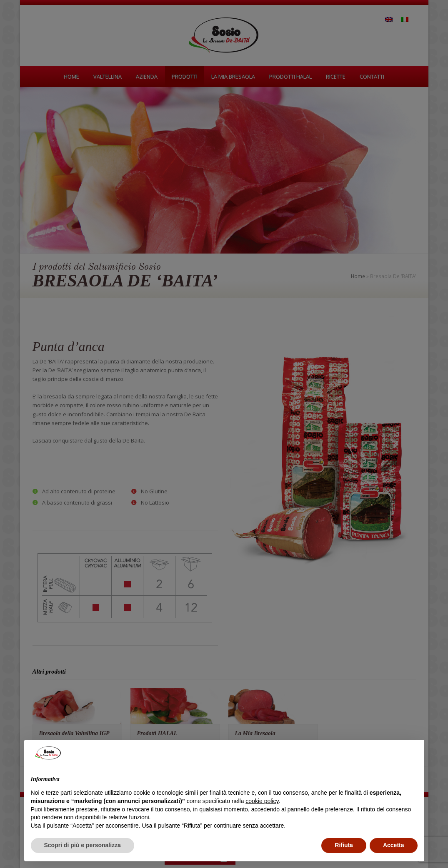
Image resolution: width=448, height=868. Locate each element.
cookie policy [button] (262, 801)
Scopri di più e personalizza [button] (83, 845)
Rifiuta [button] (344, 845)
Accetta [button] (394, 845)
